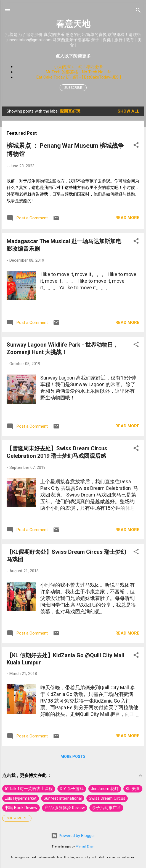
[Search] (138, 11)
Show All (128, 111)
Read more (127, 218)
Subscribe (73, 88)
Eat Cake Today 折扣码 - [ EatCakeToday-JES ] (79, 77)
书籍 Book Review (21, 808)
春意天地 (73, 24)
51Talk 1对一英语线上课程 (29, 789)
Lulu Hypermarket (21, 798)
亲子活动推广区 (106, 808)
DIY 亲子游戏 (72, 789)
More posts (73, 757)
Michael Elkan (85, 847)
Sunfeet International (63, 798)
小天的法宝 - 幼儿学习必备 (79, 67)
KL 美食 (133, 789)
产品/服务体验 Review (65, 808)
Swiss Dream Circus (107, 798)
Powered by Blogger (73, 836)
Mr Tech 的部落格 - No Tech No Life (79, 72)
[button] (136, 146)
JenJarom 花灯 (105, 789)
